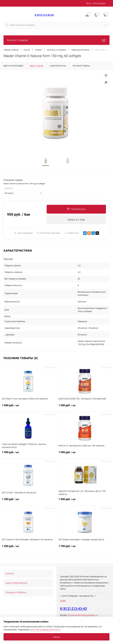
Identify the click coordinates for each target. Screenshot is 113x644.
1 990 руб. (28, 454)
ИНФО (63, 601)
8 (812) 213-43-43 (44, 15)
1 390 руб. (28, 501)
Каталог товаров (56, 40)
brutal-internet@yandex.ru (83, 615)
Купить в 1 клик (76, 220)
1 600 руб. (28, 407)
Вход (89, 3)
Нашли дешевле (23, 233)
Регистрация (99, 3)
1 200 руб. (85, 407)
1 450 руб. (85, 501)
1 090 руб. (85, 454)
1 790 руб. (85, 548)
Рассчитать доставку (48, 233)
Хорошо (56, 637)
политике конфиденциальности (45, 630)
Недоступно (72, 233)
